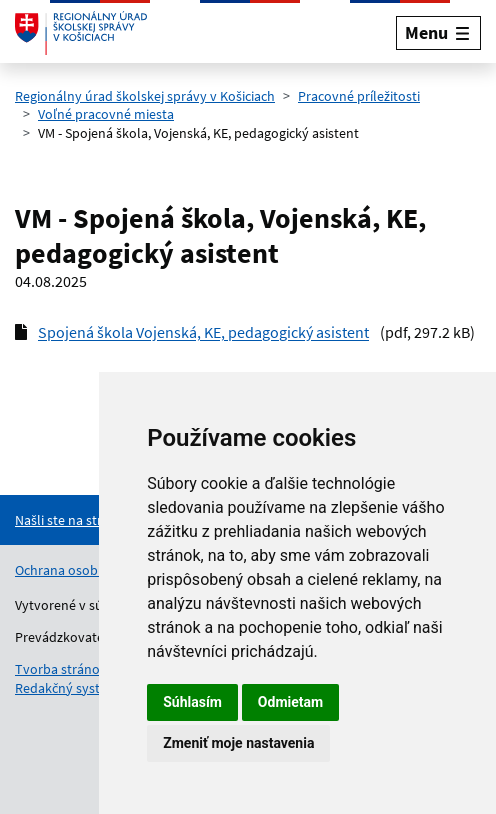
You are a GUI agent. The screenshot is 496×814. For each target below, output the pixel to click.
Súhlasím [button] (192, 702)
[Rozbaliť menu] (438, 32)
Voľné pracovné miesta (106, 114)
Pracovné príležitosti (359, 96)
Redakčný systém (67, 688)
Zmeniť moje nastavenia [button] (238, 743)
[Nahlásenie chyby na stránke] (96, 520)
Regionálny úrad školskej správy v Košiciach (145, 96)
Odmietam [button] (290, 702)
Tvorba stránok (61, 669)
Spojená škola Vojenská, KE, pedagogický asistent (203, 332)
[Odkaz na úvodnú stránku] (81, 33)
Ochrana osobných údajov (93, 570)
